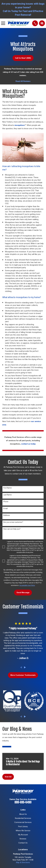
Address (7, 515)
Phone (6, 502)
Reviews (23, 839)
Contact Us (23, 843)
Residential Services (23, 818)
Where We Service (23, 831)
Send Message (23, 593)
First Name (7, 488)
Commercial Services (23, 822)
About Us (23, 814)
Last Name (7, 495)
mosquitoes (20, 125)
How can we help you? (12, 529)
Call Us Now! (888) (23, 58)
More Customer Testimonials (23, 675)
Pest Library (23, 827)
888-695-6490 (23, 802)
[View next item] (25, 667)
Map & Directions (23, 862)
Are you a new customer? (13, 522)
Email (5, 508)
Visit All (8, 777)
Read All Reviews (23, 81)
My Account (23, 835)
